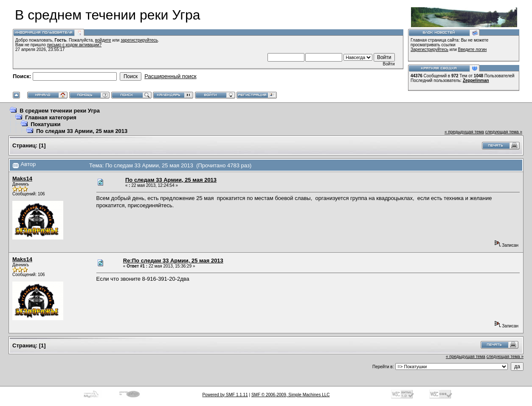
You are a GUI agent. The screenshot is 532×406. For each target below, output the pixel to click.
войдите (103, 40)
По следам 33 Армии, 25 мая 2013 (82, 131)
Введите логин (473, 49)
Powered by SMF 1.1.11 (225, 395)
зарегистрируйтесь (139, 40)
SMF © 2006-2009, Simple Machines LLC (291, 395)
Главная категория (51, 117)
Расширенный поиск (170, 76)
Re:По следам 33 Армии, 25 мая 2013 (173, 261)
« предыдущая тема (464, 132)
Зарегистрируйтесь (429, 49)
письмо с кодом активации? (75, 45)
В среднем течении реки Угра (60, 111)
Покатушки (45, 124)
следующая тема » (504, 132)
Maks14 (22, 179)
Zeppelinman (476, 80)
